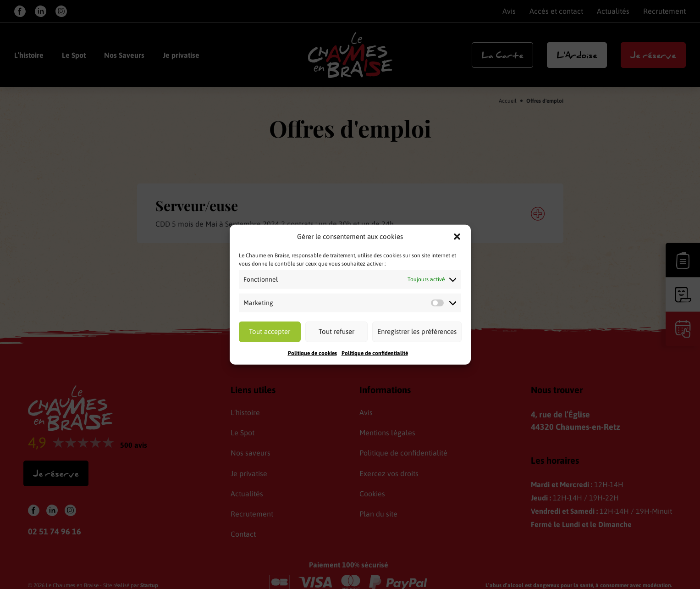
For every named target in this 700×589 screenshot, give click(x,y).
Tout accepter (270, 331)
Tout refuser (336, 331)
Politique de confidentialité (375, 353)
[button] (457, 237)
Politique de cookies (312, 353)
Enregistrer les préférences (417, 331)
